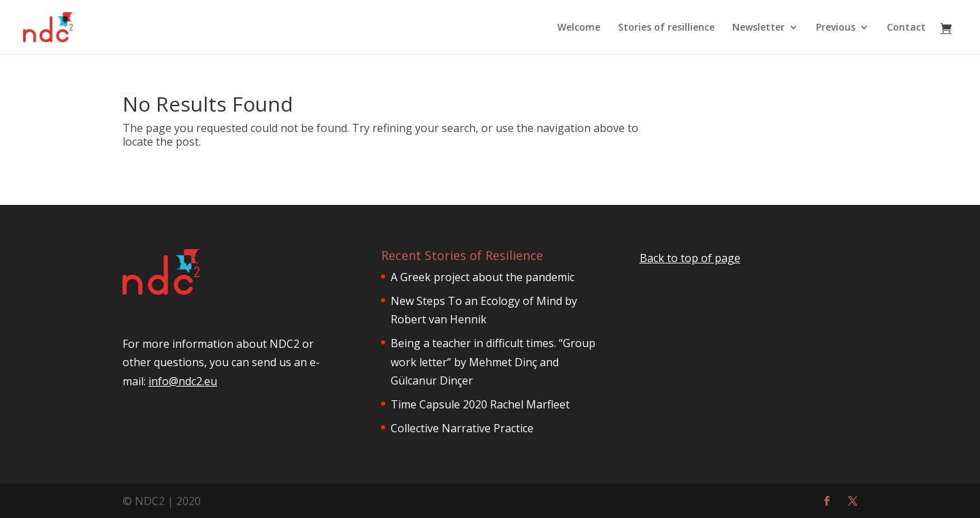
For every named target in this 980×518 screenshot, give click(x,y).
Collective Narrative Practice (462, 428)
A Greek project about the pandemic (483, 277)
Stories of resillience (666, 28)
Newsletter (758, 28)
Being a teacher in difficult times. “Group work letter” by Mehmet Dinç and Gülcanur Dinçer (493, 361)
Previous (836, 28)
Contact (906, 28)
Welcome (579, 28)
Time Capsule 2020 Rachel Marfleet (480, 404)
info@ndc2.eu (183, 424)
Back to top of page (690, 258)
